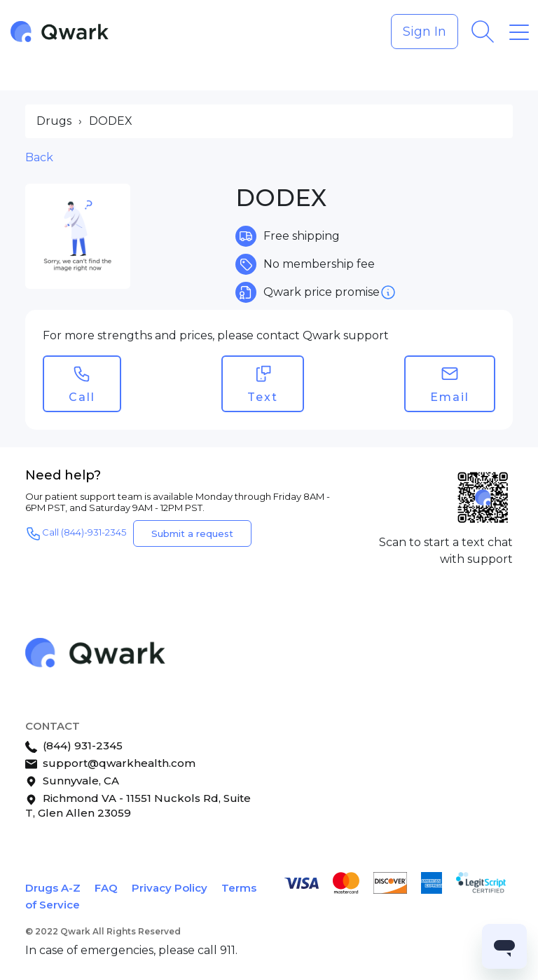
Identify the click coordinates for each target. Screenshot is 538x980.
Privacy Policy (170, 888)
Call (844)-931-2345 (76, 533)
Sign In (425, 32)
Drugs (54, 121)
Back (39, 157)
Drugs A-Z (53, 888)
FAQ (106, 888)
